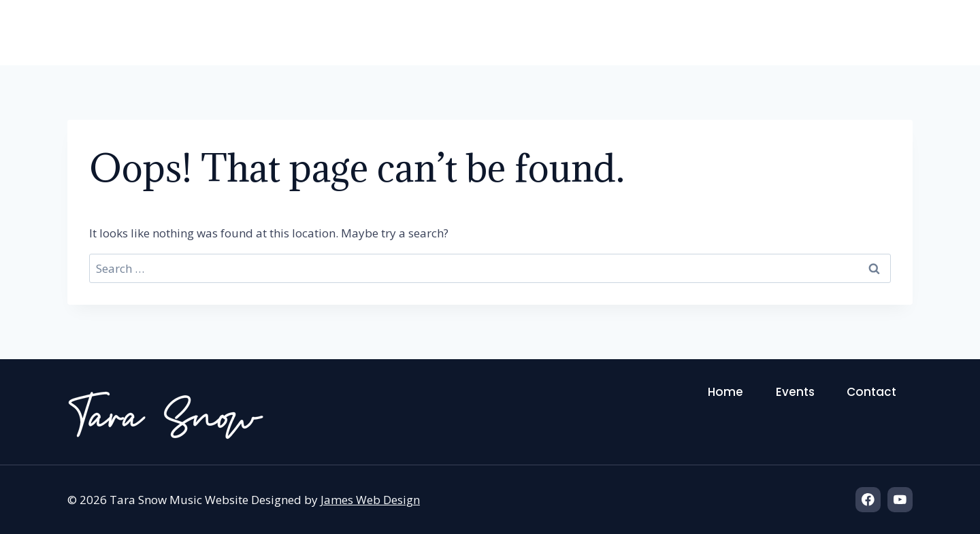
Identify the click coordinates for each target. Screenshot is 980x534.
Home (723, 38)
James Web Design (370, 500)
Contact (882, 38)
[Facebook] (868, 500)
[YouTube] (900, 500)
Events (796, 38)
